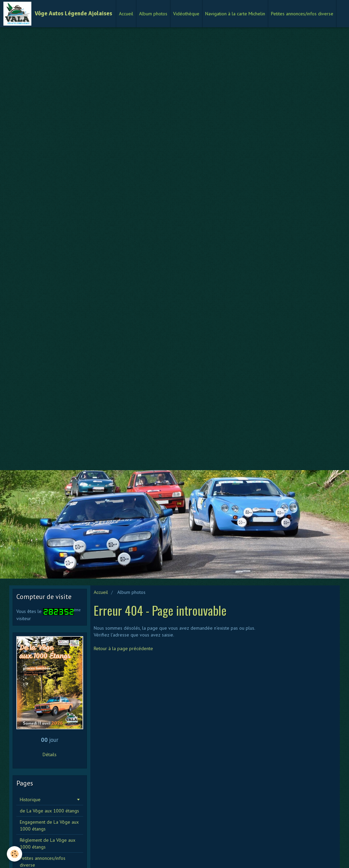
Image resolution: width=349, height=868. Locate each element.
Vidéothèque (186, 14)
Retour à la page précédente (123, 648)
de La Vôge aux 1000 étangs (49, 811)
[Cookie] (14, 854)
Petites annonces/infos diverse (302, 14)
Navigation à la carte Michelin (235, 14)
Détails (50, 754)
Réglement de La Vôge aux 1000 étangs (48, 843)
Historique (30, 799)
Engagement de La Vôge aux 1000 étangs (49, 825)
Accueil (126, 14)
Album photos (153, 14)
